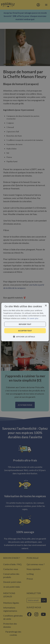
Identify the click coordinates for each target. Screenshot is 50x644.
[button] (25, 337)
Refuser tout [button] (25, 324)
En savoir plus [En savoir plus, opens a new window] (33, 318)
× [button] (46, 306)
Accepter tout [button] (25, 331)
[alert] (25, 322)
